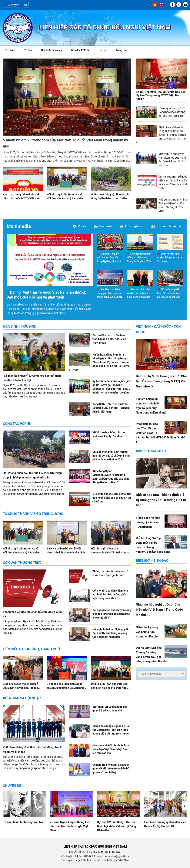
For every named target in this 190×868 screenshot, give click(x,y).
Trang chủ (121, 50)
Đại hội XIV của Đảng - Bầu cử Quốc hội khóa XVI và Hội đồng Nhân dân (163, 826)
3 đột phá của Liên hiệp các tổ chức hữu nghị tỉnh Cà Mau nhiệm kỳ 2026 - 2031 (67, 688)
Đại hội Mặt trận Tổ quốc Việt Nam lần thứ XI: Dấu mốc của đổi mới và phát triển (46, 295)
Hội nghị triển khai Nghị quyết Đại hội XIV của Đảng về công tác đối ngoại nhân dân (110, 633)
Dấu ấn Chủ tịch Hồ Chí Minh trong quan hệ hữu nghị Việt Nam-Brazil (109, 339)
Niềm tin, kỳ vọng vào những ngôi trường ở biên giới (147, 632)
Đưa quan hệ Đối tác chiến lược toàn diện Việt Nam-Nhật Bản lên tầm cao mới (111, 749)
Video (79, 226)
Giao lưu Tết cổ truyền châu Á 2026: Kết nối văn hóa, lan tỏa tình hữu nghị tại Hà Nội (20, 688)
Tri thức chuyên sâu (167, 226)
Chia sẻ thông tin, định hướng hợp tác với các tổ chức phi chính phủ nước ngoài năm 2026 (112, 456)
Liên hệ (102, 50)
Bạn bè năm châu (151, 451)
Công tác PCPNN (80, 50)
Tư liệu (30, 51)
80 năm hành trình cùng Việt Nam (71, 822)
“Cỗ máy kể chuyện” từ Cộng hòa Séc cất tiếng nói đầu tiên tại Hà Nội (172, 112)
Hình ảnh (103, 226)
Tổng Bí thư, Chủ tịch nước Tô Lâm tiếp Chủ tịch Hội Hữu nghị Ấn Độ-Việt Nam (111, 408)
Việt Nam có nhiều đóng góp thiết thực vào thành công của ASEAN (110, 293)
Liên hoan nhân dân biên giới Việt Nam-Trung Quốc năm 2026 (139, 257)
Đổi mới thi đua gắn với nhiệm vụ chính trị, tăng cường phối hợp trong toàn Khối (110, 594)
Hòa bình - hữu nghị (51, 50)
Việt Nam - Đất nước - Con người (158, 329)
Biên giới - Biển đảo (152, 561)
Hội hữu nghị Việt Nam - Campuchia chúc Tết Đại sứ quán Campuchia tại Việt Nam (111, 552)
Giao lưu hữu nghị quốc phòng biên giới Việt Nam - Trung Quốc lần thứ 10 (159, 610)
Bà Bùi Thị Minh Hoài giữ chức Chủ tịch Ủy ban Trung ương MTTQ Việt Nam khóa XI (161, 95)
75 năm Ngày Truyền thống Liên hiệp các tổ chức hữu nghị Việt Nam (117, 826)
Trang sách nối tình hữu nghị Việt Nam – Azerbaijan (148, 522)
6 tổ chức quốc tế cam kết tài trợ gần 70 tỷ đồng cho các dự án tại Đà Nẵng (112, 498)
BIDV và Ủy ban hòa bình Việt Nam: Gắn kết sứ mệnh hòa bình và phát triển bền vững (66, 552)
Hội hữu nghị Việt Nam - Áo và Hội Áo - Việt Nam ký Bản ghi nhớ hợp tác (66, 198)
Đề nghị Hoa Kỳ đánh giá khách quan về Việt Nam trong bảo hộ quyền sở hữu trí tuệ (111, 768)
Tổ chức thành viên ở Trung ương (33, 514)
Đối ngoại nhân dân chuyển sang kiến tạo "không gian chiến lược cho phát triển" (112, 614)
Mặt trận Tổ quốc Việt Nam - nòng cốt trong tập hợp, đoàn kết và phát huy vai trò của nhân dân (109, 261)
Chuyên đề (12, 786)
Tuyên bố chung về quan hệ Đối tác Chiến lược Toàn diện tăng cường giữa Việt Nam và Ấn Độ (111, 730)
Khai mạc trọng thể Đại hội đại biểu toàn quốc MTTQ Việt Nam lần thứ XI (22, 198)
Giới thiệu (10, 50)
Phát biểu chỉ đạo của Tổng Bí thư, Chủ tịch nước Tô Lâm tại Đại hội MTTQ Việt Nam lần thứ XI (161, 135)
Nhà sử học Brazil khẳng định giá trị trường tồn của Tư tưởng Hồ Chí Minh (161, 500)
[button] (185, 806)
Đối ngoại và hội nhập (22, 698)
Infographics (131, 226)
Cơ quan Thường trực (22, 563)
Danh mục (11, 5)
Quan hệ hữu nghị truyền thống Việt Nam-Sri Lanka (169, 257)
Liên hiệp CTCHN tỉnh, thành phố (31, 649)
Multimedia (19, 226)
